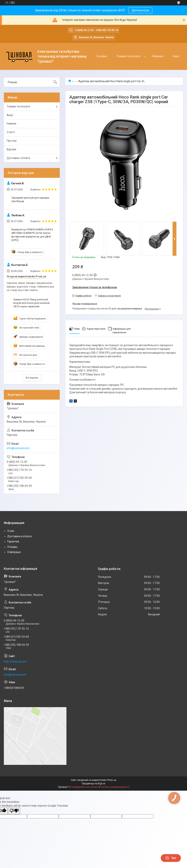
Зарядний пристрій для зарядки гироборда (30, 199)
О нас (11, 531)
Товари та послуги (128, 56)
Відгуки (11, 149)
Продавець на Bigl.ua (93, 784)
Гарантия (13, 541)
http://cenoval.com (15, 662)
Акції (176, 56)
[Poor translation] (14, 811)
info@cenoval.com (18, 448)
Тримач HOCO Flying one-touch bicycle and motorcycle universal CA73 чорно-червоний (31, 303)
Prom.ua (112, 780)
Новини (11, 124)
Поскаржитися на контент (84, 787)
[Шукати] (55, 82)
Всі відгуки (32, 378)
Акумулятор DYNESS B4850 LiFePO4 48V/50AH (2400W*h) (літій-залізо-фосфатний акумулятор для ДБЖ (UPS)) (32, 235)
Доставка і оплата (18, 158)
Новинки (157, 56)
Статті (11, 132)
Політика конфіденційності (115, 787)
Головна (101, 56)
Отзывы (12, 547)
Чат (171, 858)
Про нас (12, 141)
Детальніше (140, 10)
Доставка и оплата (19, 536)
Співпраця (14, 552)
